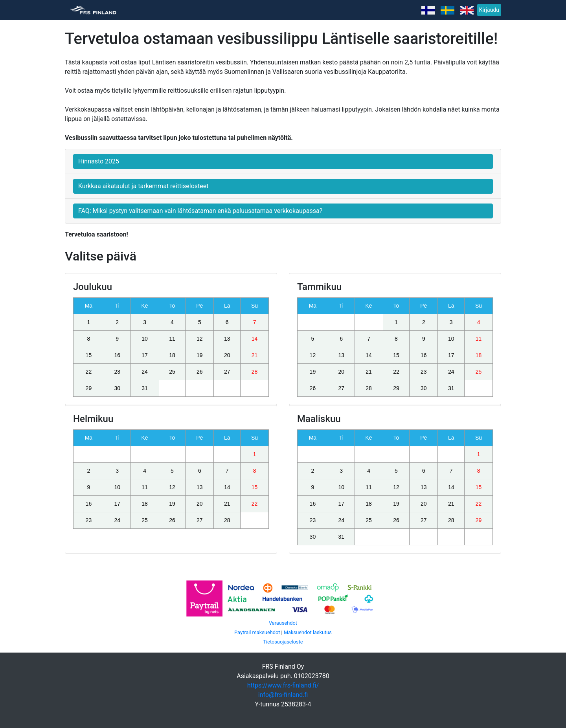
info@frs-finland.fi (283, 695)
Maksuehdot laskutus (308, 632)
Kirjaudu (489, 10)
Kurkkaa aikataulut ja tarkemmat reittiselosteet (143, 186)
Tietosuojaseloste (283, 642)
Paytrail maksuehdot (257, 632)
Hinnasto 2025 (99, 161)
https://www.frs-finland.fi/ (283, 685)
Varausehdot (283, 623)
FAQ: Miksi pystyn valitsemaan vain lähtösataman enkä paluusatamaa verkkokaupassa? (200, 211)
